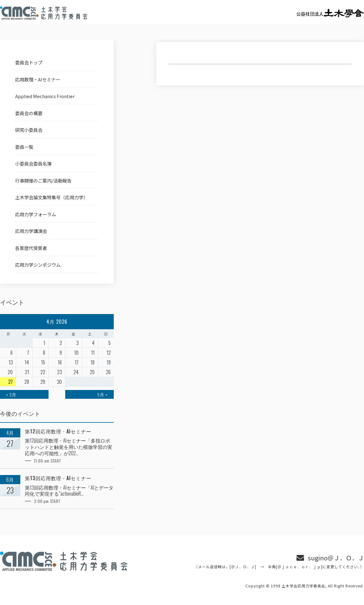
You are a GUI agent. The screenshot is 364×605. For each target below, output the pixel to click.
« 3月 (11, 394)
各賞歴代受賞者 (31, 248)
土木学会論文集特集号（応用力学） (52, 197)
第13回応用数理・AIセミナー (58, 478)
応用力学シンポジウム (38, 265)
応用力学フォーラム (36, 214)
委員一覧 (24, 147)
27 (10, 382)
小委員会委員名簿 (33, 164)
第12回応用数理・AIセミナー (58, 431)
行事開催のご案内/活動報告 (43, 181)
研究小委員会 (29, 130)
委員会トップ (29, 62)
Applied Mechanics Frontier (45, 96)
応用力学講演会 (31, 231)
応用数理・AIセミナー (38, 79)
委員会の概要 (29, 113)
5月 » (103, 394)
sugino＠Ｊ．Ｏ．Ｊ (336, 558)
